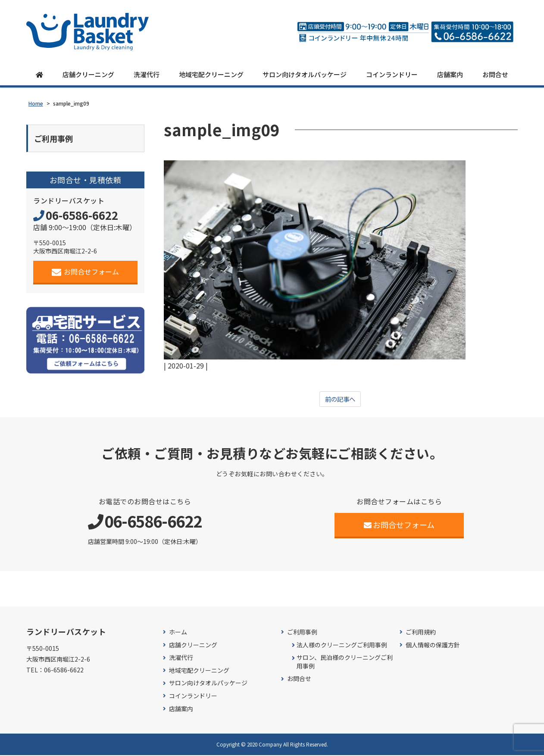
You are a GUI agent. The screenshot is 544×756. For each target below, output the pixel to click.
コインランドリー (392, 74)
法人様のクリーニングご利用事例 (342, 645)
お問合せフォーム (86, 273)
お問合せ (495, 74)
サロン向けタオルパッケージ (305, 74)
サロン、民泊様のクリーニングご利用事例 (345, 663)
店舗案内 (450, 74)
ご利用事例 (302, 633)
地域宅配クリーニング (211, 74)
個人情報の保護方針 (433, 645)
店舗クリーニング (88, 74)
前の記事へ (340, 400)
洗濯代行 (147, 74)
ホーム (178, 633)
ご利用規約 (421, 633)
